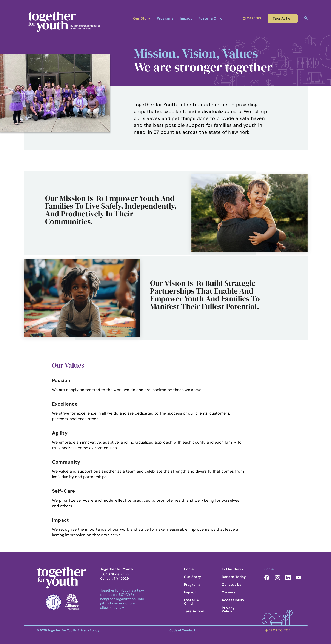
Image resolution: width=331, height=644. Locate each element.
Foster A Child (191, 602)
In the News (232, 569)
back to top (278, 630)
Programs (165, 18)
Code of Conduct (182, 630)
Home (189, 569)
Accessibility (233, 600)
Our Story (142, 18)
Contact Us (232, 585)
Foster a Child (211, 18)
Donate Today (234, 577)
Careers (229, 592)
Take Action (194, 611)
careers (252, 18)
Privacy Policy (228, 609)
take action (283, 18)
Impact (186, 18)
